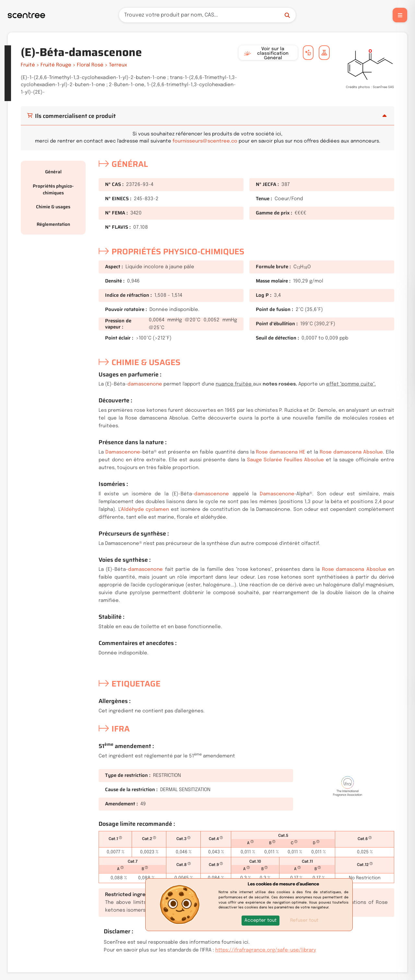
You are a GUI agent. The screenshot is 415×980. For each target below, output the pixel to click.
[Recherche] (207, 15)
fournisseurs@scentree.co (205, 141)
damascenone (145, 384)
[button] (261, 921)
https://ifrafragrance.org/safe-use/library (266, 950)
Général (53, 172)
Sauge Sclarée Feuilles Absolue (285, 460)
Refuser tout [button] (304, 920)
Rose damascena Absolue (351, 452)
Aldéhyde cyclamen (145, 510)
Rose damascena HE (280, 452)
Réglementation (53, 224)
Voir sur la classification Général (266, 53)
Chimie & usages (53, 207)
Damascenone (123, 452)
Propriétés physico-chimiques (53, 189)
